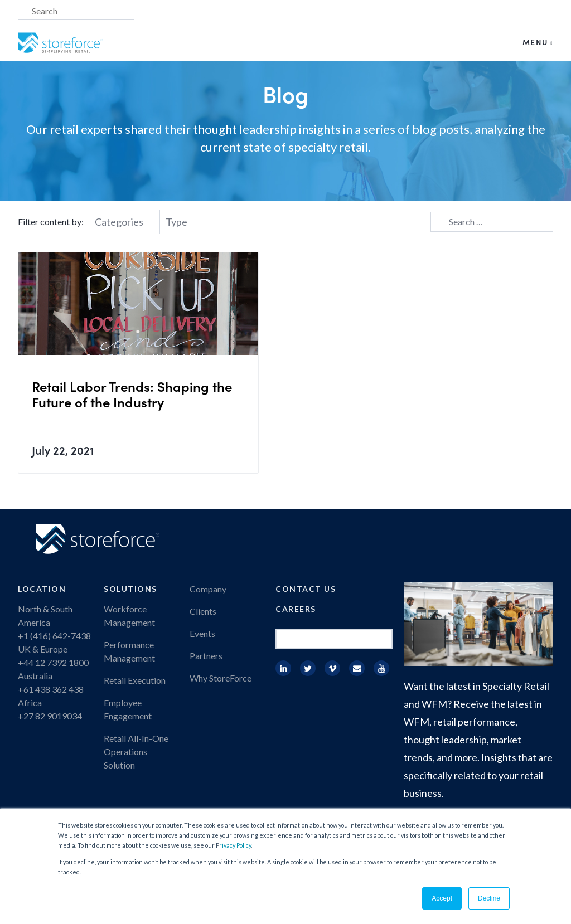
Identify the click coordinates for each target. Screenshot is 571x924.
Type (176, 222)
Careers (296, 609)
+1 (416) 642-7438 (54, 636)
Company (208, 589)
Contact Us (306, 589)
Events (202, 633)
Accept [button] (442, 898)
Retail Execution (135, 680)
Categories (119, 222)
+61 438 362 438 (51, 689)
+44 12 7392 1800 (53, 662)
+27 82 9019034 (50, 716)
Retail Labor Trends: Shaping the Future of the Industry (132, 394)
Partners (206, 656)
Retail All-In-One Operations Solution (136, 752)
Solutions (130, 589)
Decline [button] (489, 898)
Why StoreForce (221, 678)
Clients (203, 611)
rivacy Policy (235, 845)
